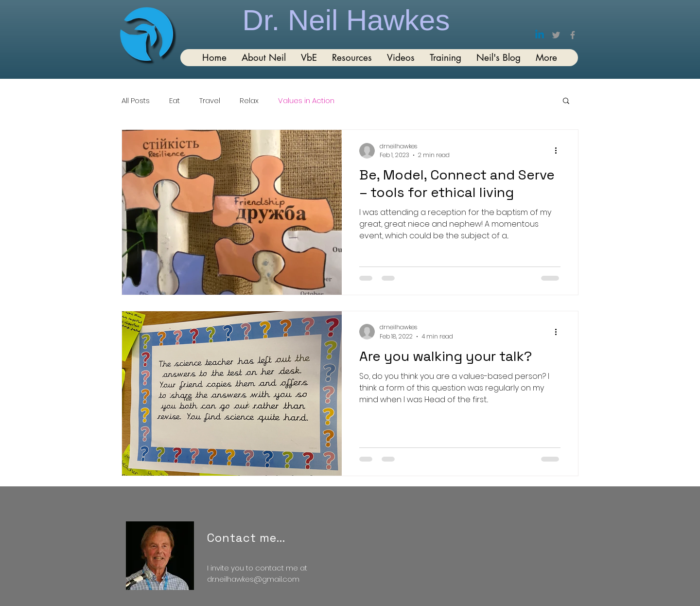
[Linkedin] (540, 35)
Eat (175, 100)
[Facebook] (573, 35)
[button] (566, 101)
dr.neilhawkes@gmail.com (253, 579)
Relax (249, 100)
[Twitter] (556, 35)
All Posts (136, 100)
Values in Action (306, 100)
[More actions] (559, 151)
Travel (210, 100)
